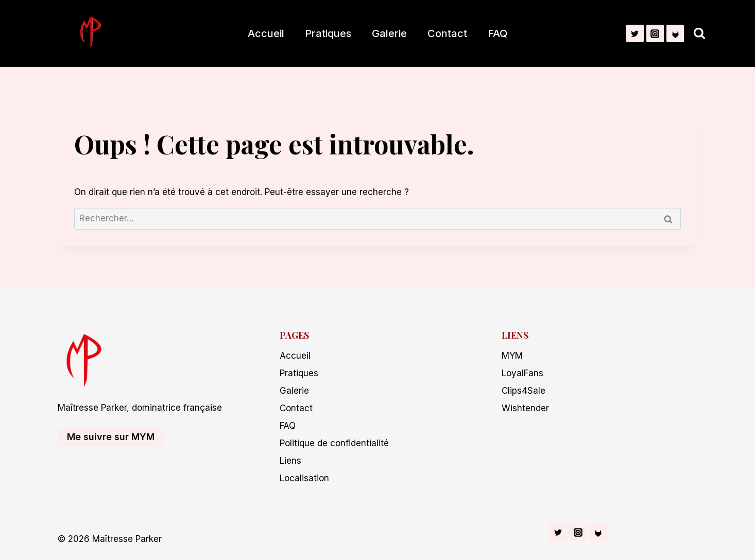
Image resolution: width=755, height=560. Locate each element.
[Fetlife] (675, 33)
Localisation (304, 478)
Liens (290, 461)
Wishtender (525, 408)
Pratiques (328, 33)
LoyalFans (522, 373)
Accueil (266, 33)
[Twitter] (635, 33)
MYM (512, 356)
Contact (447, 33)
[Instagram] (655, 33)
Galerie (389, 33)
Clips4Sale (524, 391)
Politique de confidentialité (334, 443)
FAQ (497, 33)
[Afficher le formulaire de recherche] (699, 33)
